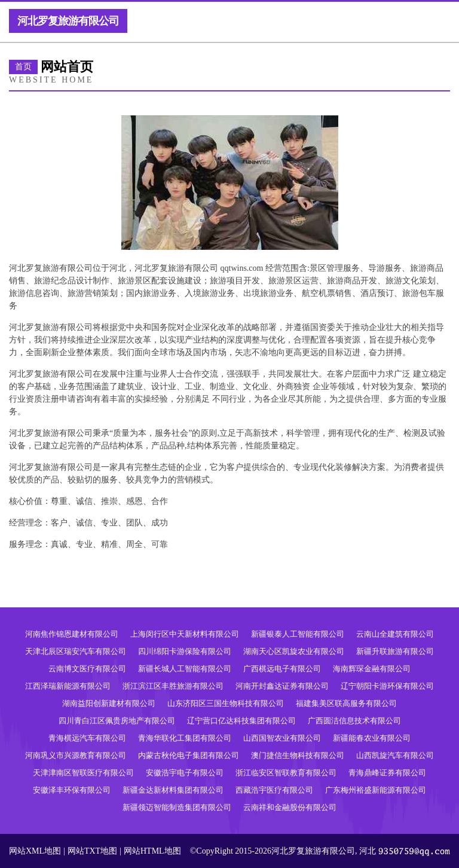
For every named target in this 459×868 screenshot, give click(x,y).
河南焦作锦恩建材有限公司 (72, 634)
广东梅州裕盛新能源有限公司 (376, 790)
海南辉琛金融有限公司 (372, 669)
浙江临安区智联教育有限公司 (286, 773)
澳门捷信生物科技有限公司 (298, 755)
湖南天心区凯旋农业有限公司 (294, 651)
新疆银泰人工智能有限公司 (298, 634)
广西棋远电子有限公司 (282, 669)
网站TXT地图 (92, 851)
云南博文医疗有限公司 (87, 669)
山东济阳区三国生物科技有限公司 (226, 703)
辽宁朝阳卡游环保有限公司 (387, 686)
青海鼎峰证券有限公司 (387, 773)
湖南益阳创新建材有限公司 (109, 703)
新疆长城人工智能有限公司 (185, 669)
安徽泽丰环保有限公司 (72, 790)
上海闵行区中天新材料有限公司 (185, 634)
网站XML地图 (35, 851)
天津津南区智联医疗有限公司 (83, 773)
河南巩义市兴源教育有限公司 (76, 755)
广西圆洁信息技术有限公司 (354, 721)
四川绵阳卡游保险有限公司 (185, 651)
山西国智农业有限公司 (282, 738)
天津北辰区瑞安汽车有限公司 (76, 651)
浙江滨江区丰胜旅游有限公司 (173, 686)
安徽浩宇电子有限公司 (185, 773)
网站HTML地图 (152, 851)
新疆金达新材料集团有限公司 (173, 790)
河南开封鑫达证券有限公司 (282, 686)
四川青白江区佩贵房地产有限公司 (117, 721)
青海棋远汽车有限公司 (87, 738)
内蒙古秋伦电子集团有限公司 (189, 755)
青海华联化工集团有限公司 (185, 738)
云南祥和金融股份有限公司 (290, 807)
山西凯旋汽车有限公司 (395, 755)
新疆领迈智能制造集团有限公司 (177, 807)
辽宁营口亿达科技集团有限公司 (241, 721)
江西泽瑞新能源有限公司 (68, 686)
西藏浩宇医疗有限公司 (274, 790)
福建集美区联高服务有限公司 (346, 703)
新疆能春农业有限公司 (372, 738)
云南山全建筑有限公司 (395, 634)
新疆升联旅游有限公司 (395, 651)
